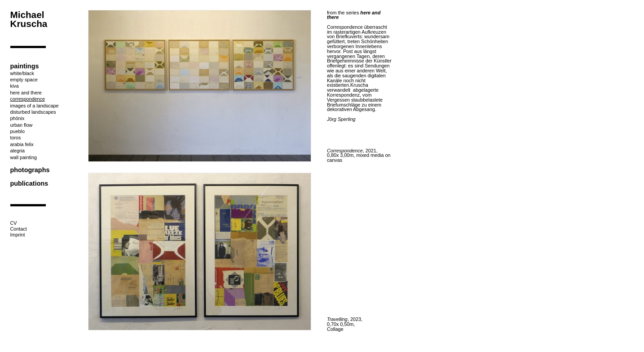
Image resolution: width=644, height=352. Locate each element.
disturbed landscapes (33, 112)
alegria (18, 151)
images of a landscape (35, 106)
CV (14, 223)
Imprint (18, 235)
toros (16, 138)
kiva (15, 86)
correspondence (28, 99)
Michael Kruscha (29, 19)
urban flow (22, 125)
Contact (19, 229)
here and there (26, 93)
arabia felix (22, 144)
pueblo (18, 131)
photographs (30, 170)
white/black (22, 73)
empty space (24, 80)
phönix (18, 118)
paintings (25, 66)
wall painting (24, 157)
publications (29, 183)
